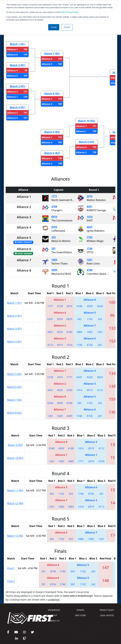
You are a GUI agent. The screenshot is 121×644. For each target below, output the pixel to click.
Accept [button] (54, 27)
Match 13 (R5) (15, 536)
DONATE (80, 610)
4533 (60, 332)
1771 (54, 196)
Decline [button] (67, 27)
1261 (90, 260)
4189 (54, 206)
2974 (90, 196)
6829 (90, 227)
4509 (54, 270)
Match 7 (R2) (52, 54)
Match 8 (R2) (52, 94)
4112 (50, 345)
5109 (60, 306)
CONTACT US (54, 621)
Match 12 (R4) (15, 503)
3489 (79, 332)
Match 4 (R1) (17, 107)
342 (100, 319)
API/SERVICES (54, 610)
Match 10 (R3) (86, 121)
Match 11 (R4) (15, 490)
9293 (54, 227)
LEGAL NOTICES (107, 615)
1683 (54, 260)
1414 (90, 217)
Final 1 (11, 568)
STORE (80, 615)
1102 (90, 237)
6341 (50, 319)
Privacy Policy (69, 12)
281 (53, 249)
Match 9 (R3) (86, 142)
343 (53, 237)
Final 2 (11, 581)
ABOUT (54, 615)
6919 (54, 217)
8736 (90, 345)
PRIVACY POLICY (107, 610)
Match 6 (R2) (52, 153)
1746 (90, 249)
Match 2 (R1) (17, 65)
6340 (100, 306)
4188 (90, 270)
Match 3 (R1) (17, 86)
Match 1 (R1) (17, 44)
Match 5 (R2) (52, 132)
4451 (90, 206)
